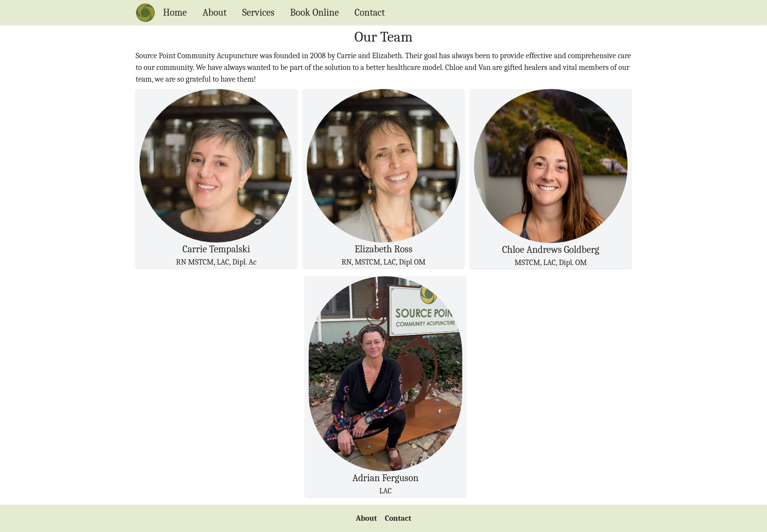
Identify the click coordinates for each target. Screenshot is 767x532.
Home (175, 12)
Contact (370, 12)
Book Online (315, 12)
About (214, 12)
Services (258, 12)
